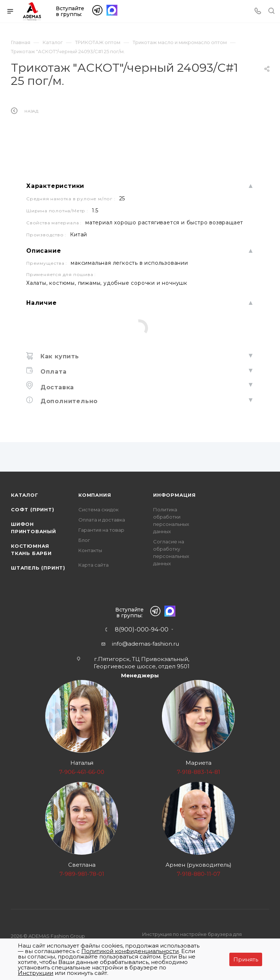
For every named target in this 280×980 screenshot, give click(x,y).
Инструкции (36, 973)
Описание (44, 251)
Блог (84, 540)
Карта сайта (94, 565)
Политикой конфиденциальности (130, 951)
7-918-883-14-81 (199, 772)
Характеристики (55, 186)
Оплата (52, 372)
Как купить (59, 356)
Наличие (42, 303)
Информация (174, 495)
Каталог (25, 495)
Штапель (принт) (38, 568)
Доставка (56, 387)
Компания (95, 495)
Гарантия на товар (101, 530)
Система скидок (98, 509)
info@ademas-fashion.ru (145, 644)
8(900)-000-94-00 (142, 630)
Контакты (90, 550)
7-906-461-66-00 (82, 772)
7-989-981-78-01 (82, 874)
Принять (246, 959)
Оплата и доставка (102, 520)
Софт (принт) (33, 509)
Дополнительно (68, 401)
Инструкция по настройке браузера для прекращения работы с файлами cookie (192, 938)
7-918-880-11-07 (199, 874)
